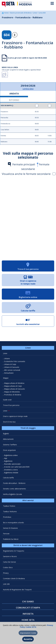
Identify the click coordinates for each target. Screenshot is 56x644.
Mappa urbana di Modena (14, 383)
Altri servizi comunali (12, 370)
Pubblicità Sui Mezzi (11, 539)
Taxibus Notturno (10, 511)
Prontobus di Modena (13, 395)
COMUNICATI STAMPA (28, 608)
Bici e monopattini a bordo (13, 523)
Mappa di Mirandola (12, 392)
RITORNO (14, 100)
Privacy (6, 573)
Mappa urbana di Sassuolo (14, 389)
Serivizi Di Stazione (10, 528)
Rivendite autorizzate (12, 464)
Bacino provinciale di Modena (21, 13)
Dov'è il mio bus (9, 422)
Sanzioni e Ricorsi (10, 556)
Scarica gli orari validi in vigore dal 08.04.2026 (27, 58)
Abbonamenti (8, 439)
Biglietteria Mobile (11, 473)
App (6, 458)
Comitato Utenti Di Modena (14, 578)
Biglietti (6, 434)
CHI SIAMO (28, 601)
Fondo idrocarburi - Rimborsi (14, 483)
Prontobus (7, 517)
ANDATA (14, 94)
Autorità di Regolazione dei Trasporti (17, 590)
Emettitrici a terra (11, 470)
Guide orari (7, 400)
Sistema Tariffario (10, 445)
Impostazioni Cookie (28, 633)
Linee (35, 13)
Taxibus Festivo (9, 506)
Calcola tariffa (8, 478)
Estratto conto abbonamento (14, 489)
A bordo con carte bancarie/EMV (17, 467)
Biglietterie (8, 461)
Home (7, 13)
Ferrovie (6, 534)
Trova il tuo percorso (11, 405)
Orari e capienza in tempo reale (15, 416)
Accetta (28, 639)
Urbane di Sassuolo (12, 367)
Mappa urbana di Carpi (13, 386)
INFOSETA (28, 614)
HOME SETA (28, 620)
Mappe (6, 378)
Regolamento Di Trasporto (14, 551)
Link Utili (6, 584)
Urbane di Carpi (10, 364)
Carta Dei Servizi (9, 562)
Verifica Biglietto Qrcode (12, 494)
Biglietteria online (11, 455)
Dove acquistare (9, 450)
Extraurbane (9, 373)
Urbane (7, 359)
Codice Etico (8, 567)
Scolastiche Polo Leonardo (15, 361)
